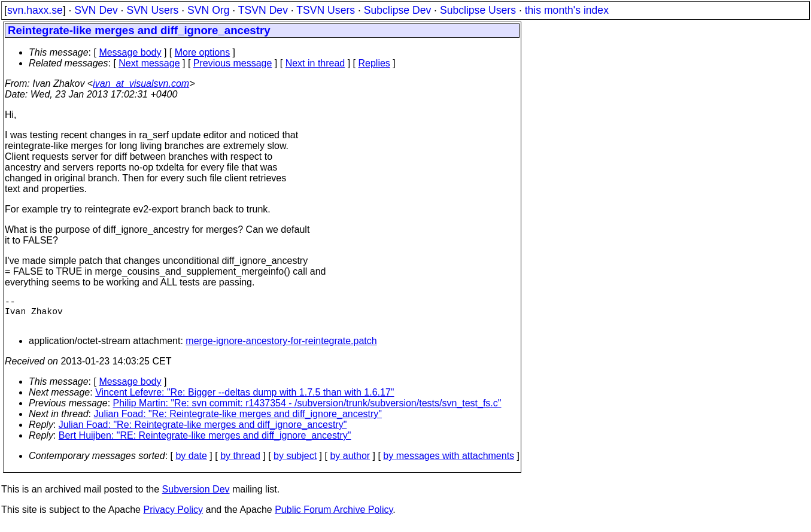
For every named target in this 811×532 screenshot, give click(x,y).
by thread (240, 463)
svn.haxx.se (35, 10)
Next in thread (315, 63)
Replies (374, 63)
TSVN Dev (263, 10)
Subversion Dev (196, 496)
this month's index (567, 10)
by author (350, 463)
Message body (130, 52)
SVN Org (208, 10)
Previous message (233, 63)
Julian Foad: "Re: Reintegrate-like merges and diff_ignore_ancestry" (238, 421)
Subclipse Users (478, 10)
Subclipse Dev (397, 10)
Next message (149, 63)
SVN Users (152, 10)
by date (191, 463)
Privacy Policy (173, 517)
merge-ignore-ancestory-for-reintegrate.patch (281, 348)
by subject (295, 463)
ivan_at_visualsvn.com (141, 83)
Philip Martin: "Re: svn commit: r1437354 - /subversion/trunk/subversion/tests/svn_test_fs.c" (307, 410)
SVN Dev (96, 10)
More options (203, 52)
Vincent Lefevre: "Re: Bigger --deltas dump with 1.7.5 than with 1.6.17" (244, 399)
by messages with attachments (449, 463)
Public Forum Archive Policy (334, 517)
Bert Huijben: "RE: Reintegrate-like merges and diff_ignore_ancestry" (205, 443)
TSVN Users (326, 10)
